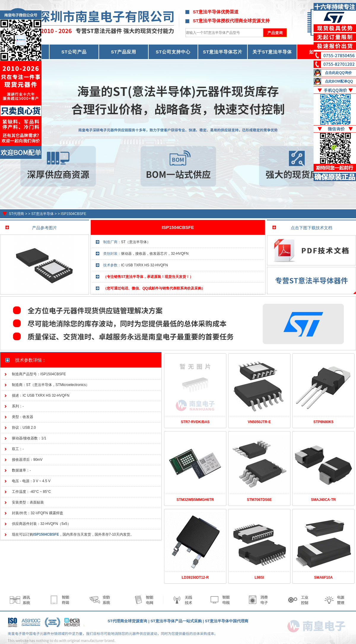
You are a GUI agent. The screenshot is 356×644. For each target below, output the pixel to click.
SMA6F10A (324, 577)
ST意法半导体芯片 (223, 52)
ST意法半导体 (42, 214)
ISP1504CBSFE (74, 214)
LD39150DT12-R (195, 577)
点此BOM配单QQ (339, 81)
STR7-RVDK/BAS (195, 422)
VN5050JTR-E (259, 422)
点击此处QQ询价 (338, 73)
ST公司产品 (74, 52)
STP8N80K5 (323, 422)
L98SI (259, 577)
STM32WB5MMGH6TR (195, 500)
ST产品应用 (124, 52)
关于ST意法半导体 (272, 52)
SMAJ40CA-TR (323, 500)
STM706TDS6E (259, 500)
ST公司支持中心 (173, 52)
